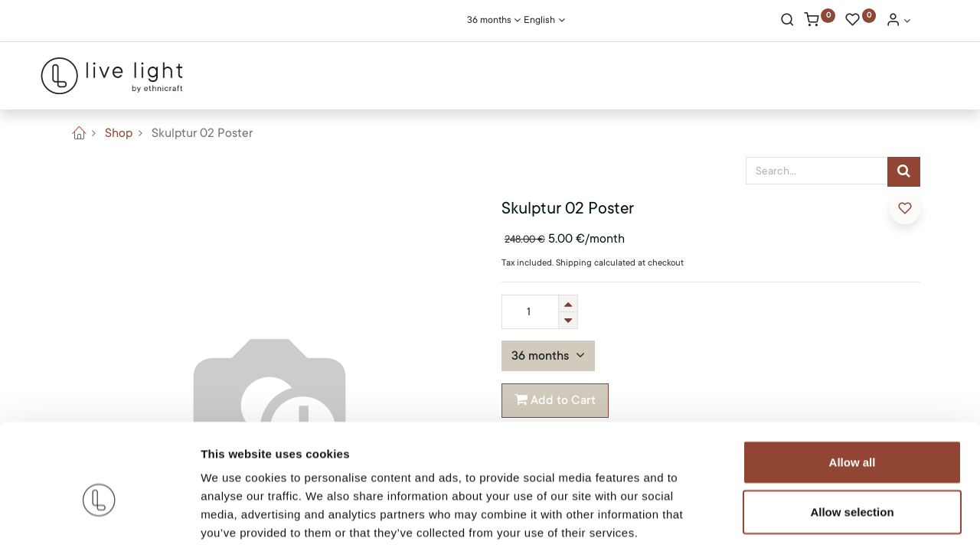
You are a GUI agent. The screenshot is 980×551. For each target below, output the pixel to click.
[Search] (787, 21)
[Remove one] (568, 320)
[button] (905, 209)
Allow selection (852, 439)
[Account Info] (898, 21)
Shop (119, 133)
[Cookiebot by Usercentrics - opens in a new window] (99, 521)
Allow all (853, 388)
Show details (804, 521)
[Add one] (568, 303)
